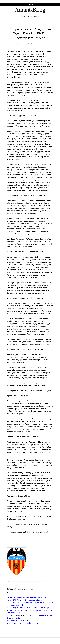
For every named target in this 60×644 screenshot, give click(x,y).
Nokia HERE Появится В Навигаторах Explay (25, 600)
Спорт (29, 532)
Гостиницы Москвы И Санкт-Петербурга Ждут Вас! (27, 597)
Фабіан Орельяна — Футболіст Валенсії (23, 623)
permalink (46, 532)
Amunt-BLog (30, 10)
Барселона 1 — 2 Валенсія (18, 621)
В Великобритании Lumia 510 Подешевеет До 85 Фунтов (29, 608)
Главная (31, 4)
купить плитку (12, 615)
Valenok (41, 44)
